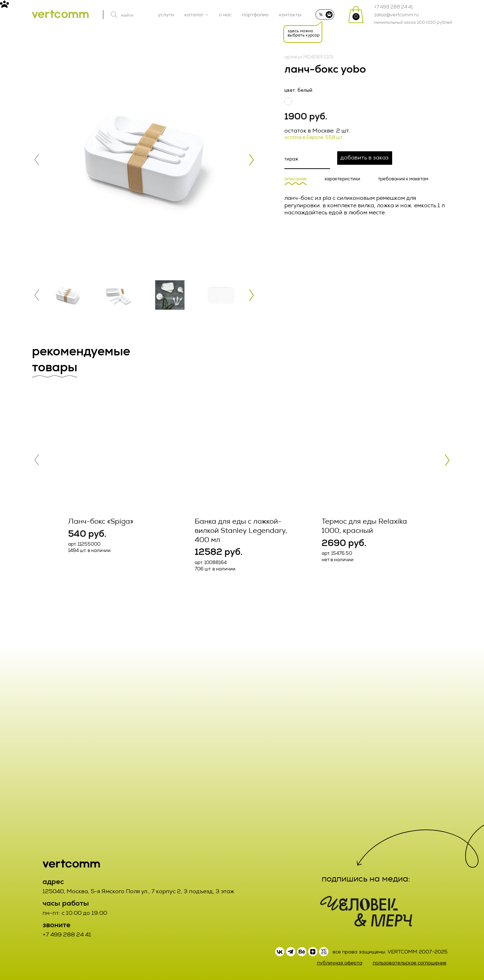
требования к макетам (403, 179)
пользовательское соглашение (410, 963)
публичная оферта (340, 963)
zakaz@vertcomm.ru (396, 15)
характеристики (342, 179)
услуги (166, 15)
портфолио (255, 15)
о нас (225, 15)
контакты (290, 15)
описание (296, 179)
